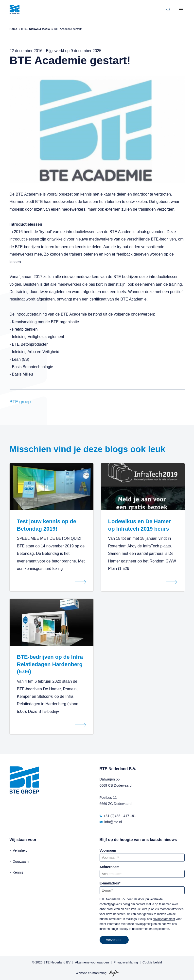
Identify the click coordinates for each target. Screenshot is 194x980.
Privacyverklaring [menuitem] (126, 962)
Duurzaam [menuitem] (21, 861)
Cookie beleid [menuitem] (152, 962)
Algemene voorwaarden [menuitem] (92, 962)
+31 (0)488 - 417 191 (118, 816)
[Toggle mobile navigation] (181, 10)
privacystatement (164, 919)
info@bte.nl (111, 822)
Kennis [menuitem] (18, 872)
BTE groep (20, 402)
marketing (99, 973)
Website (81, 973)
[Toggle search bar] (168, 10)
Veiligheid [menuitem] (20, 850)
